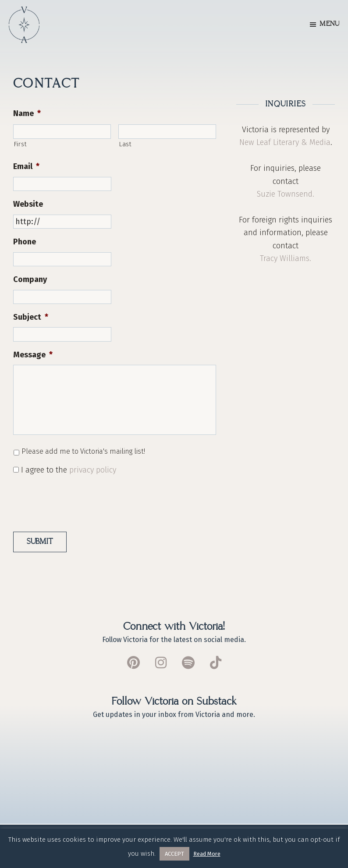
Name (27, 113)
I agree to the (69, 470)
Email (26, 166)
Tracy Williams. (286, 258)
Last (125, 144)
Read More (207, 854)
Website (28, 204)
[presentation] (80, 501)
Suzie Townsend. (286, 194)
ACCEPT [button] (174, 854)
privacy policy (93, 470)
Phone (25, 242)
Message (33, 355)
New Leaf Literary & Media (285, 142)
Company (30, 279)
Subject (31, 317)
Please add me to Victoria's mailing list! (83, 451)
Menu (329, 24)
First (20, 144)
